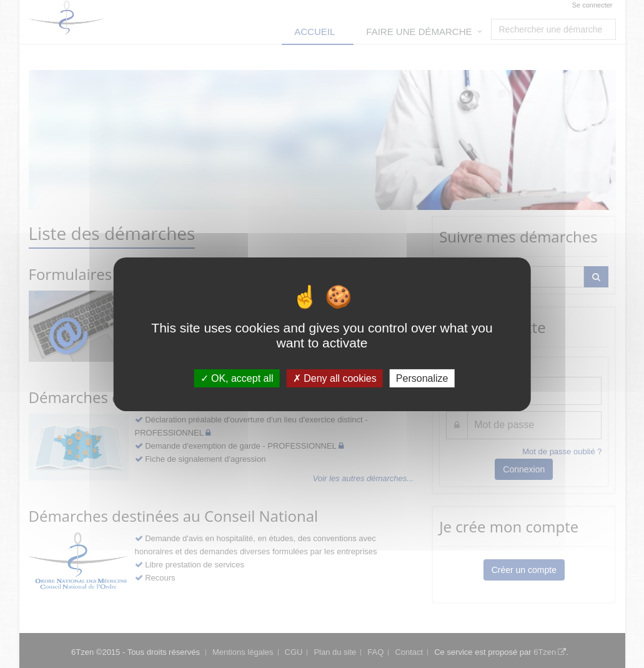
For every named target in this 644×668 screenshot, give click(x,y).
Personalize (422, 378)
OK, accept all (237, 378)
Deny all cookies (335, 378)
